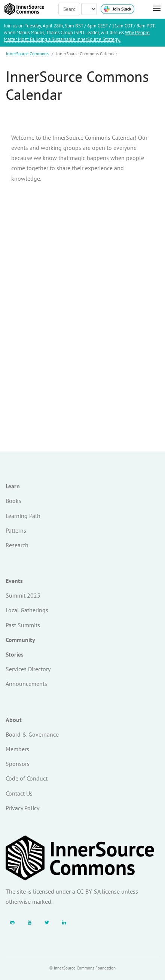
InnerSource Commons (27, 54)
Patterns (16, 530)
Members (17, 749)
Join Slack (117, 9)
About (14, 720)
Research (17, 545)
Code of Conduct (27, 778)
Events (14, 581)
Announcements (26, 684)
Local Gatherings (27, 610)
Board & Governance (32, 734)
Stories (15, 654)
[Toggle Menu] (153, 9)
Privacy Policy (22, 808)
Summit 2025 (23, 595)
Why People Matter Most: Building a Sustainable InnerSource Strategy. (77, 36)
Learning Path (23, 516)
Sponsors (18, 764)
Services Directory (28, 669)
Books (13, 501)
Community (20, 640)
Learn (13, 486)
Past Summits (23, 625)
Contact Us (19, 793)
